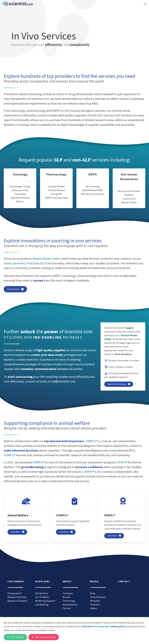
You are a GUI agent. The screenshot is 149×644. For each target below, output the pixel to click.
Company (68, 593)
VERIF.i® (122, 462)
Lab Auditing (42, 605)
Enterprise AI (14, 593)
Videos (94, 608)
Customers (16, 582)
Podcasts (95, 605)
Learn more (15, 289)
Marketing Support (45, 601)
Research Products (17, 601)
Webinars (95, 601)
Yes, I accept (15, 637)
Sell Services (42, 593)
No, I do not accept (44, 637)
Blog (93, 593)
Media (94, 582)
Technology (69, 601)
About (67, 582)
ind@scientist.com (63, 382)
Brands (66, 597)
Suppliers (42, 582)
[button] (145, 4)
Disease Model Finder (46, 259)
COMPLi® (91, 441)
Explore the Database (119, 384)
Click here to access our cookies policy (104, 627)
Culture (67, 608)
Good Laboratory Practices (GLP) (25, 263)
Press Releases (98, 597)
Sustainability (70, 605)
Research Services (17, 597)
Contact (124, 582)
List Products (42, 597)
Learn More (17, 532)
